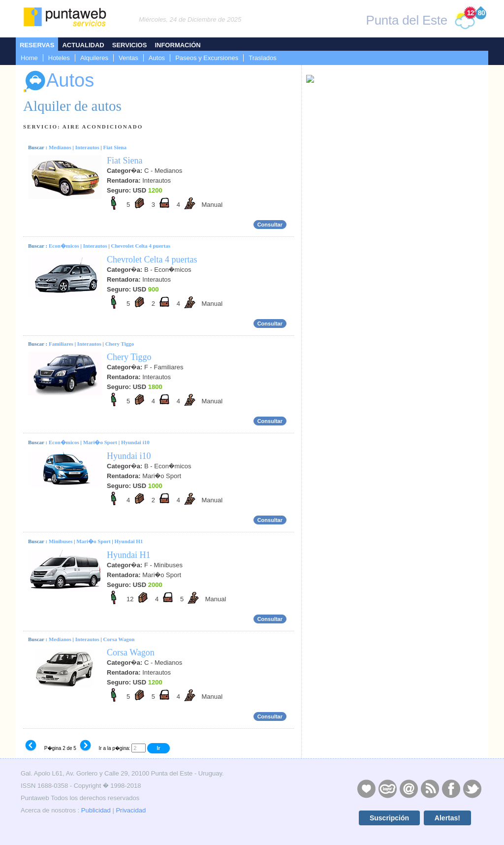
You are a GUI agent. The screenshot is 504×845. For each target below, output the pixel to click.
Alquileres (94, 58)
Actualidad (83, 45)
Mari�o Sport (100, 442)
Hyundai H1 (129, 541)
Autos (157, 58)
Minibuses (61, 541)
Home (29, 58)
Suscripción (389, 818)
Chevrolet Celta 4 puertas (140, 246)
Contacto (409, 788)
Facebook (451, 788)
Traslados (263, 58)
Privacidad (131, 810)
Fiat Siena (115, 147)
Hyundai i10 (135, 442)
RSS (430, 788)
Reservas (37, 45)
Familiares (61, 344)
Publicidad (96, 810)
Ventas (128, 58)
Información (177, 45)
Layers (387, 788)
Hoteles (59, 58)
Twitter (472, 788)
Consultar (270, 225)
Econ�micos (64, 246)
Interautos (87, 147)
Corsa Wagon (119, 639)
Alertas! (447, 818)
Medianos (60, 147)
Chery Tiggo (120, 344)
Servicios (130, 45)
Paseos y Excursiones (207, 58)
